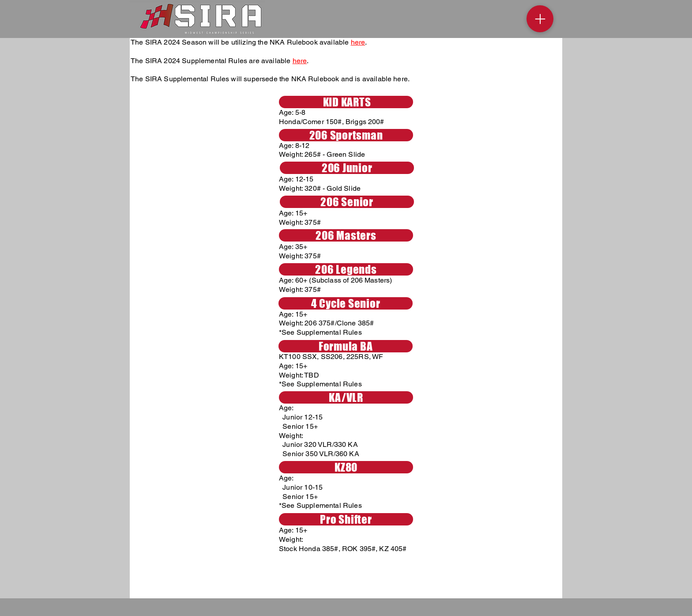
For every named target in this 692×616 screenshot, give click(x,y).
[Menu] (540, 19)
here (358, 42)
